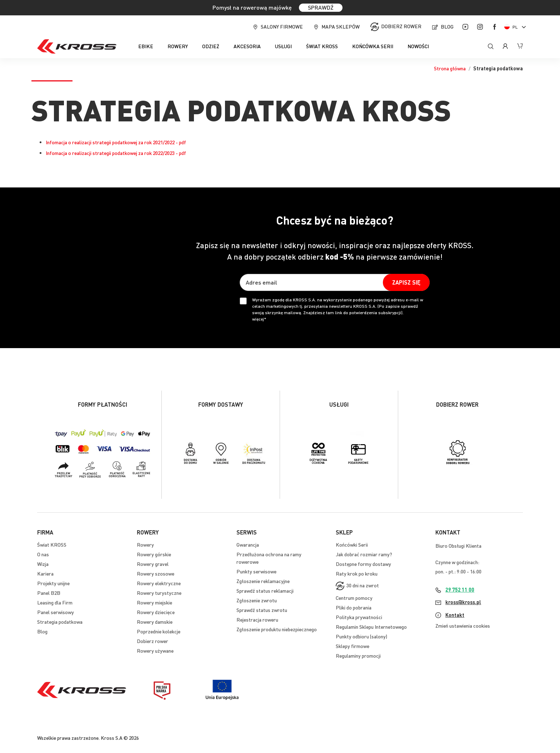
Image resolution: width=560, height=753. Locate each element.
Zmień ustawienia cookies (463, 626)
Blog (447, 26)
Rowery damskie (155, 622)
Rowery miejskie (154, 602)
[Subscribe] (406, 282)
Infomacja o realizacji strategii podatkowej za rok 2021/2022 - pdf (116, 142)
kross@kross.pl (463, 602)
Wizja (43, 564)
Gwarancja (248, 544)
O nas (43, 554)
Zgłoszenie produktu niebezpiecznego (277, 629)
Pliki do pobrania (354, 607)
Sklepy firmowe (352, 646)
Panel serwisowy (56, 612)
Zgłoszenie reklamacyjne (263, 581)
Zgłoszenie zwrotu (257, 600)
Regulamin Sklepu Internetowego (371, 627)
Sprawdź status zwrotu (262, 610)
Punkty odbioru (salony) (361, 636)
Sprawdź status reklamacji (265, 591)
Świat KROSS (52, 544)
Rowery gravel (153, 564)
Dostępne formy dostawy (363, 564)
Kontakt (455, 615)
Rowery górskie (154, 554)
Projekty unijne (53, 583)
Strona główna (450, 68)
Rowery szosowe (156, 573)
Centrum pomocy (354, 598)
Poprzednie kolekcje (159, 631)
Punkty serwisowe (256, 571)
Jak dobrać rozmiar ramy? (364, 554)
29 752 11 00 (460, 589)
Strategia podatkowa (60, 622)
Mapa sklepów (341, 26)
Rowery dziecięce (156, 612)
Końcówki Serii (352, 544)
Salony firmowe (282, 26)
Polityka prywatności (359, 617)
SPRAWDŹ (321, 7)
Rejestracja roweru (257, 619)
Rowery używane (155, 651)
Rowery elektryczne (159, 583)
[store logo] (77, 46)
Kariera (45, 573)
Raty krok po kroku (357, 573)
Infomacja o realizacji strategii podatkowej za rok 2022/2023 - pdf (116, 153)
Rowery (145, 544)
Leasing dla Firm (55, 602)
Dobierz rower (401, 26)
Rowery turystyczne (159, 593)
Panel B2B (49, 593)
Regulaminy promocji (358, 656)
